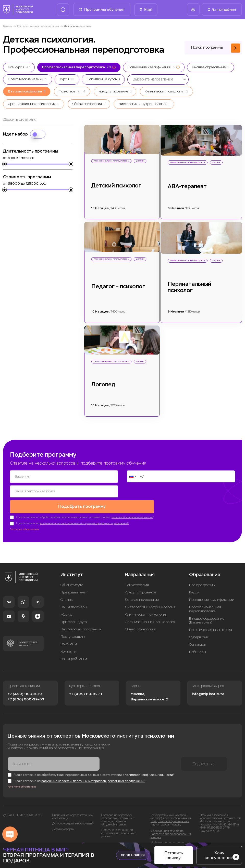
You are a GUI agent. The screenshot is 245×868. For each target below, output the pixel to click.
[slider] (5, 165)
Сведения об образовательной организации (73, 817)
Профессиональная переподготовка (38, 26)
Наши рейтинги (74, 659)
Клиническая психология (146, 614)
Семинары (198, 645)
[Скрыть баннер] (236, 857)
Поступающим (73, 637)
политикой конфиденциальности (132, 517)
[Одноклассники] (23, 616)
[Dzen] (38, 616)
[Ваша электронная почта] (64, 491)
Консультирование (140, 592)
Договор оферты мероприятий (73, 824)
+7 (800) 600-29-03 (26, 699)
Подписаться (204, 764)
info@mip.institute (208, 694)
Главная (7, 26)
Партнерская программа (81, 629)
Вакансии (69, 644)
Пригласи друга (74, 622)
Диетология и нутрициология (150, 607)
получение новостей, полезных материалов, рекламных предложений (84, 523)
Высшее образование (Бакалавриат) (207, 620)
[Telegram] (38, 602)
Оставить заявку (174, 855)
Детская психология (142, 600)
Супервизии (199, 637)
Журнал (67, 614)
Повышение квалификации (212, 600)
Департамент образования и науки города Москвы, (170, 823)
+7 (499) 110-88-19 (25, 694)
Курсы (194, 592)
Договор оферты (63, 829)
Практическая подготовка (211, 630)
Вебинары (198, 652)
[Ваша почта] (54, 764)
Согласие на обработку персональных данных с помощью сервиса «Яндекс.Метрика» (118, 820)
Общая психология (140, 629)
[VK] (9, 602)
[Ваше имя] (64, 476)
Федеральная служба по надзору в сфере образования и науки (171, 834)
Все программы (202, 585)
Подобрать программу (82, 506)
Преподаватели (73, 592)
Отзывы (67, 600)
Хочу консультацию (219, 855)
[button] (132, 476)
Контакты (68, 651)
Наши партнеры (74, 607)
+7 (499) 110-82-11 (86, 694)
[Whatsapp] (23, 602)
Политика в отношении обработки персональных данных (119, 833)
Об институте (72, 585)
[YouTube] (9, 616)
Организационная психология (150, 622)
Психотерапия (137, 585)
